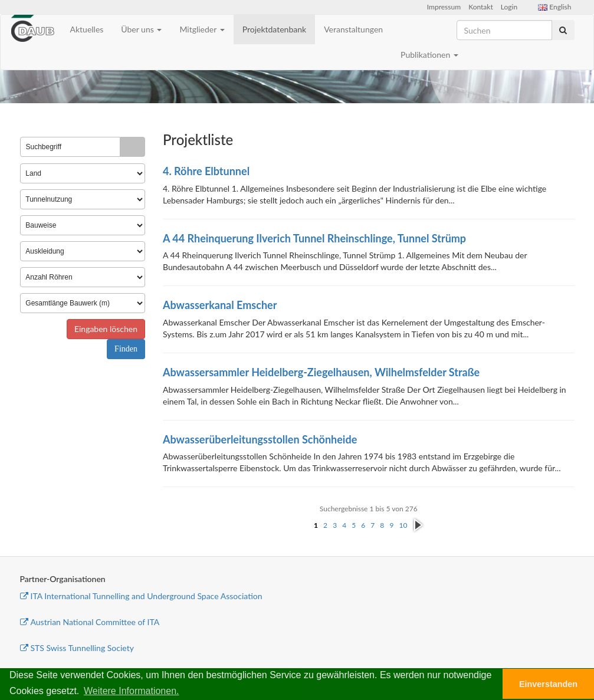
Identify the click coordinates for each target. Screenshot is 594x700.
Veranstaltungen (353, 29)
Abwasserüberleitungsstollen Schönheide (260, 439)
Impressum (444, 7)
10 (403, 525)
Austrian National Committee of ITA (90, 622)
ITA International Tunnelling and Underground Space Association (141, 596)
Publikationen (429, 55)
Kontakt (481, 7)
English (554, 7)
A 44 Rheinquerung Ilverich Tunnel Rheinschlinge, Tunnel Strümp (314, 238)
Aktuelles (87, 29)
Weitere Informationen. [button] (132, 691)
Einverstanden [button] (548, 684)
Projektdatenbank (275, 29)
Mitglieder (202, 29)
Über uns (141, 29)
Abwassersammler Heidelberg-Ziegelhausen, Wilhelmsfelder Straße (321, 372)
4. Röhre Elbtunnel (206, 171)
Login (509, 7)
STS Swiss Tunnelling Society (77, 648)
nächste (418, 525)
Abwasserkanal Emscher (220, 305)
